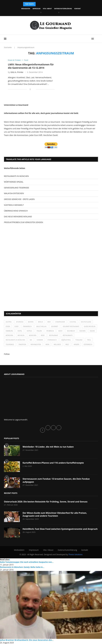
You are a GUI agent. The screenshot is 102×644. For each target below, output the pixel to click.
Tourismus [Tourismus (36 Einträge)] (10, 345)
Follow (7, 354)
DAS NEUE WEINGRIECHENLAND (18, 217)
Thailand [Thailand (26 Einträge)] (79, 340)
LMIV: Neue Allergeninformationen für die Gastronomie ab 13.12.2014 (31, 66)
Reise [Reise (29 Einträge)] (63, 335)
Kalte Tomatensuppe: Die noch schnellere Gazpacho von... (27, 562)
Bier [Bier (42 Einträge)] (49, 322)
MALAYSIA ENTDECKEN (14, 193)
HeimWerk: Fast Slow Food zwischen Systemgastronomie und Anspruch (60, 529)
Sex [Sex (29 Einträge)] (31, 340)
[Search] (97, 39)
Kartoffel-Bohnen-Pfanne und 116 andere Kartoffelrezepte (53, 463)
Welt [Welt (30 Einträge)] (68, 345)
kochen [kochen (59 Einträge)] (9, 335)
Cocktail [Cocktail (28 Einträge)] (73, 322)
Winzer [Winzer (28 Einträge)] (77, 345)
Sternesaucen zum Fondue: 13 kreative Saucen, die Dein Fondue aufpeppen (56, 481)
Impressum (36, 9)
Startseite (8, 47)
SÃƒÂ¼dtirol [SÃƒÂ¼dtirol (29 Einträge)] (66, 340)
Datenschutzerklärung (63, 9)
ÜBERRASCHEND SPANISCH (16, 211)
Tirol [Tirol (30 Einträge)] (90, 340)
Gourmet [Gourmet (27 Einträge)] (55, 326)
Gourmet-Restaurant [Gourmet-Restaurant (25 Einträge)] (71, 326)
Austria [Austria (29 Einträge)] (9, 322)
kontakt (78, 9)
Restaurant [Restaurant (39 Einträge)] (74, 335)
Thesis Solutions (76, 555)
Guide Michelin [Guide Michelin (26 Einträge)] (11, 331)
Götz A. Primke (17, 72)
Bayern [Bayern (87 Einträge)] (31, 322)
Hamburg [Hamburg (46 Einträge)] (26, 331)
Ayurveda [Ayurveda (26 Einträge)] (20, 322)
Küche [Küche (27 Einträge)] (19, 335)
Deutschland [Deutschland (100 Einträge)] (86, 322)
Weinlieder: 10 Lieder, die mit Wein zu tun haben (48, 447)
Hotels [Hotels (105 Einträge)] (46, 331)
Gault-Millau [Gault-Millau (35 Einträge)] (42, 326)
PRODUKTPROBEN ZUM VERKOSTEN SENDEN (24, 222)
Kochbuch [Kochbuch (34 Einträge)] (88, 331)
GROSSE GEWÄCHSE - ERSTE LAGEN (19, 199)
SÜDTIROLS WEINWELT (14, 205)
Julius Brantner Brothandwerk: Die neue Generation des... (27, 640)
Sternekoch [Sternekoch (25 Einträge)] (52, 340)
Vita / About (47, 9)
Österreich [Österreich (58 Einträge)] (89, 345)
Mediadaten (26, 9)
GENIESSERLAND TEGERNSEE (16, 188)
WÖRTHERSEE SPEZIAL (14, 182)
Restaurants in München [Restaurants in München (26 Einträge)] (15, 340)
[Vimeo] (59, 12)
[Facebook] (41, 12)
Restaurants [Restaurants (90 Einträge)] (88, 335)
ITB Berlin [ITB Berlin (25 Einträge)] (67, 331)
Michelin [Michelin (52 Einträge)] (41, 335)
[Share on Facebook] (30, 89)
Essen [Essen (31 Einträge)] (8, 326)
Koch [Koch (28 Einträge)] (77, 331)
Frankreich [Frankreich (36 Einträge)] (27, 326)
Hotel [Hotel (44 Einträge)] (36, 331)
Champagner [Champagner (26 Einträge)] (60, 322)
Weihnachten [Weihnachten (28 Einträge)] (36, 345)
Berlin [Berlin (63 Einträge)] (41, 322)
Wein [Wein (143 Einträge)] (48, 345)
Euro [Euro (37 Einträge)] (17, 326)
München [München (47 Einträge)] (29, 335)
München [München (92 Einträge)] (53, 335)
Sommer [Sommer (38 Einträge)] (40, 340)
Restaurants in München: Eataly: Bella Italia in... (22, 567)
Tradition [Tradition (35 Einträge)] (22, 345)
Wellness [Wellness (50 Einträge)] (58, 345)
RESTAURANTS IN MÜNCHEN (16, 176)
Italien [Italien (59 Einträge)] (56, 331)
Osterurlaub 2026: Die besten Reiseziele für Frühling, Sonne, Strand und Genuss (46, 502)
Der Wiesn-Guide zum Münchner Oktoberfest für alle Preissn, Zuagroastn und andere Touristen (55, 514)
